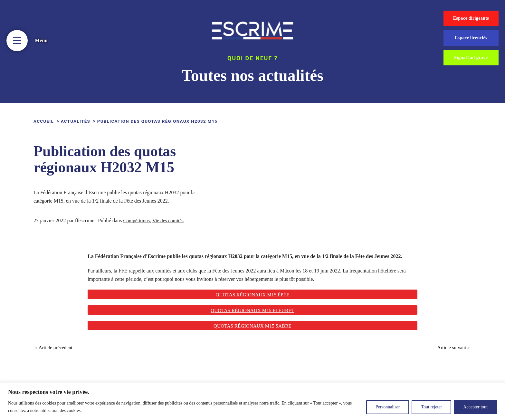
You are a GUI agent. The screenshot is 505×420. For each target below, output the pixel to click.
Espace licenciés (471, 38)
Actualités (77, 121)
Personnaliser (388, 407)
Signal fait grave (471, 57)
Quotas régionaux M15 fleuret (252, 310)
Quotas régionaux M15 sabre (253, 326)
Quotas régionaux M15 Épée (252, 295)
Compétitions (137, 220)
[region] (252, 401)
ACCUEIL (44, 121)
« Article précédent (56, 349)
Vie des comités (170, 220)
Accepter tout (475, 407)
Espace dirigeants (471, 18)
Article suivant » (451, 349)
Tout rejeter (431, 407)
